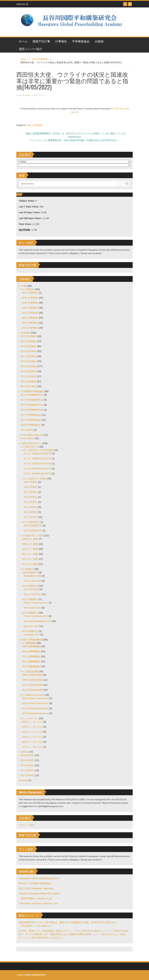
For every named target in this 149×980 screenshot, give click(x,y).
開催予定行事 (41, 41)
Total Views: (26, 224)
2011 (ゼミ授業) (30, 554)
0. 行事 (22, 286)
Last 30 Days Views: (30, 212)
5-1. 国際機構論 (28, 643)
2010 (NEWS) (27, 765)
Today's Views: (27, 201)
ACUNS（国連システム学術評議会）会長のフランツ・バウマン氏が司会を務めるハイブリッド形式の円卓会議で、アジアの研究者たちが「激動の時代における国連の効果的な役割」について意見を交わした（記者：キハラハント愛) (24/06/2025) (74, 934)
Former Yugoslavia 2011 (36, 603)
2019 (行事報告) (30, 303)
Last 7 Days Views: (29, 207)
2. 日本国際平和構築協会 (31, 391)
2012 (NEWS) (27, 775)
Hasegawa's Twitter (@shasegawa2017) (39, 878)
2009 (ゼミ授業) (30, 544)
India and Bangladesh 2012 (37, 621)
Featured (23, 780)
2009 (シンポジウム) (32, 727)
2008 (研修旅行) (30, 572)
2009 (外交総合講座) (32, 680)
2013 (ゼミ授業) (30, 564)
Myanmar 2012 (31, 626)
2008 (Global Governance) (35, 698)
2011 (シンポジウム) (32, 737)
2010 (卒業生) (31, 487)
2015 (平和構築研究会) (32, 405)
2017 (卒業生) (31, 517)
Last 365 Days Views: (30, 218)
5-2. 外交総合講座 (29, 671)
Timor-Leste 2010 (32, 594)
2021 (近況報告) (28, 376)
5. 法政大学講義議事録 (30, 640)
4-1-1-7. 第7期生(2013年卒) (37, 474)
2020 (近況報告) (28, 371)
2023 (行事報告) (30, 323)
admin (28, 95)
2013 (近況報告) (28, 336)
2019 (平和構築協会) (31, 425)
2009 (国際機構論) (31, 651)
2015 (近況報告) (28, 346)
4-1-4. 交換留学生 (31, 522)
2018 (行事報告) (30, 298)
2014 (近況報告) (28, 341)
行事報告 (61, 41)
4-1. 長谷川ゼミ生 (29, 447)
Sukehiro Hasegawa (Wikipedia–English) (39, 893)
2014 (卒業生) (31, 507)
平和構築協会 (81, 41)
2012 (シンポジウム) (32, 742)
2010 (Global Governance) (35, 703)
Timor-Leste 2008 (32, 581)
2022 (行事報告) (40, 59)
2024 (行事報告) (30, 328)
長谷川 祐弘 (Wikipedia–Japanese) (36, 888)
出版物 (99, 41)
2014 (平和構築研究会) (32, 400)
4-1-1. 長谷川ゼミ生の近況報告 (38, 450)
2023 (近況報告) (28, 386)
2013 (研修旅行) (30, 631)
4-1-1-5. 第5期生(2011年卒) (37, 464)
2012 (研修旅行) (30, 613)
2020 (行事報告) (30, 308)
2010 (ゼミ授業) (30, 549)
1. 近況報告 (25, 333)
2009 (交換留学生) (33, 526)
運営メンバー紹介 (31, 49)
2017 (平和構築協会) (31, 415)
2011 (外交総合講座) (32, 685)
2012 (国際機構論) (31, 666)
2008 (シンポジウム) (32, 722)
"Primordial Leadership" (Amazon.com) (38, 903)
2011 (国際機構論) (31, 661)
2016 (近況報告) (28, 351)
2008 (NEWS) (27, 755)
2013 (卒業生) (31, 502)
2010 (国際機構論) (31, 656)
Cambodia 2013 (32, 635)
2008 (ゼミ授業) (30, 539)
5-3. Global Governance (32, 695)
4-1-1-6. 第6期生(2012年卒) (37, 469)
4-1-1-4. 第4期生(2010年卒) (37, 459)
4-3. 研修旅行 (27, 569)
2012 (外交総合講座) (32, 690)
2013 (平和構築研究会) (32, 395)
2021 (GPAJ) (27, 430)
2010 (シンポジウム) (32, 732)
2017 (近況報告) (28, 356)
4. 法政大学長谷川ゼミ (30, 443)
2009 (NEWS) (27, 760)
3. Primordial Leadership (31, 435)
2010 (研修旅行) (30, 586)
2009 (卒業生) (31, 482)
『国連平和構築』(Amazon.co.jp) (35, 898)
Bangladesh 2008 (32, 576)
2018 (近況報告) (28, 361)
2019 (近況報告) (28, 366)
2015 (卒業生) (31, 512)
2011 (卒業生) (31, 492)
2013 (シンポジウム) (32, 747)
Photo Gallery (27, 438)
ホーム (23, 41)
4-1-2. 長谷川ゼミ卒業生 (34, 479)
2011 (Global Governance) (35, 708)
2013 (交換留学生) (33, 531)
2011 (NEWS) (27, 770)
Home (23, 59)
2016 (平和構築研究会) (32, 410)
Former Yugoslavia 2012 (36, 616)
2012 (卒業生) (31, 497)
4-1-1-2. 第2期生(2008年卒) (37, 454)
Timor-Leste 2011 (32, 608)
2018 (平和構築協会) (31, 420)
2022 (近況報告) (28, 381)
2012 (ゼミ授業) (30, 559)
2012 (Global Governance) (35, 713)
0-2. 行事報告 (27, 289)
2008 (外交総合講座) (32, 675)
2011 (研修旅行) (30, 599)
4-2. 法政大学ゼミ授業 (32, 536)
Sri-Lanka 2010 (31, 589)
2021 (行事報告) (30, 313)
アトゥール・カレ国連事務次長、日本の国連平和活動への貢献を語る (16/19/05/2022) (75, 140)
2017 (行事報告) (30, 293)
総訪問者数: (25, 230)
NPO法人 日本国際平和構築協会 (35, 883)
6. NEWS (23, 752)
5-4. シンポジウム (29, 718)
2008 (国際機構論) (31, 646)
